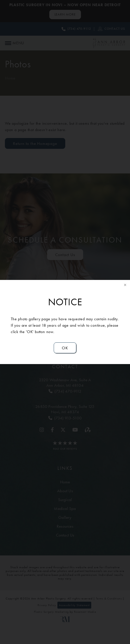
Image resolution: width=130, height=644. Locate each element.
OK (65, 348)
